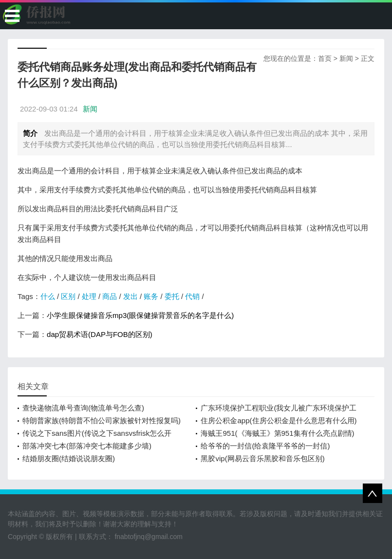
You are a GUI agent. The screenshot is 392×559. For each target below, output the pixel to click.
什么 (48, 296)
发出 (131, 296)
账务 (151, 296)
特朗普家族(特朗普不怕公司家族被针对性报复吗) (102, 420)
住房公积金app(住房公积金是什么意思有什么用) (279, 420)
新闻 (346, 58)
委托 (172, 296)
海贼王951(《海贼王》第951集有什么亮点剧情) (277, 433)
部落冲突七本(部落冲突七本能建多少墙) (87, 446)
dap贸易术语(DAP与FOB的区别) (100, 334)
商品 (110, 296)
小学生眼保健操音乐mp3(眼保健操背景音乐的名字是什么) (140, 315)
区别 (68, 296)
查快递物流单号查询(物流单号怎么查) (83, 408)
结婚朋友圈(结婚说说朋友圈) (69, 458)
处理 (89, 296)
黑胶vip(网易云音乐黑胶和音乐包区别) (262, 458)
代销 (192, 296)
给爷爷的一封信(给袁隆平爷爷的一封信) (265, 446)
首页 (325, 58)
